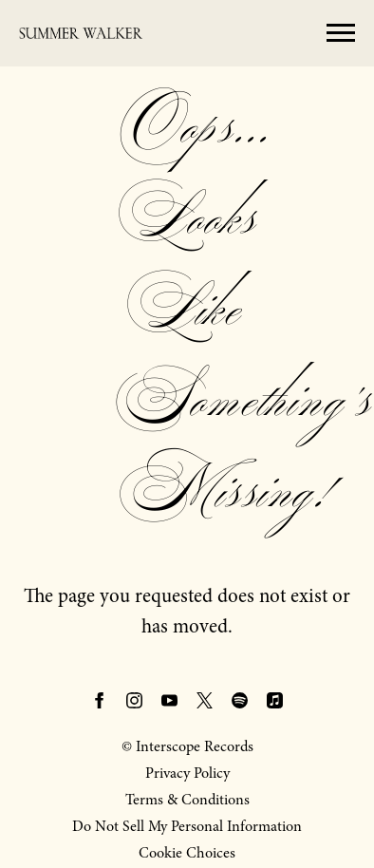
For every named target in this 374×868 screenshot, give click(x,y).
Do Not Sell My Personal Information (187, 826)
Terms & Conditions (187, 800)
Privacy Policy (187, 773)
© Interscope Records (187, 746)
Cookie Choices (187, 853)
